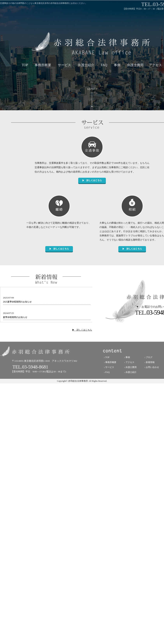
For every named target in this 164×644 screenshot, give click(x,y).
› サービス (109, 367)
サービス (64, 65)
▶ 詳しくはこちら (82, 330)
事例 (117, 65)
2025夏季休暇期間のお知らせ (17, 302)
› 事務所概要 (110, 362)
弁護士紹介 (86, 65)
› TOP (107, 357)
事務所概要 (43, 65)
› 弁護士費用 (130, 367)
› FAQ (107, 372)
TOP (25, 65)
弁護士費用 (135, 65)
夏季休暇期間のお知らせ (15, 317)
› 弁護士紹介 (130, 372)
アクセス (155, 65)
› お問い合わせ (152, 367)
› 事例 (127, 357)
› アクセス (129, 362)
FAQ (104, 65)
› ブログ (148, 357)
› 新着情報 (150, 362)
